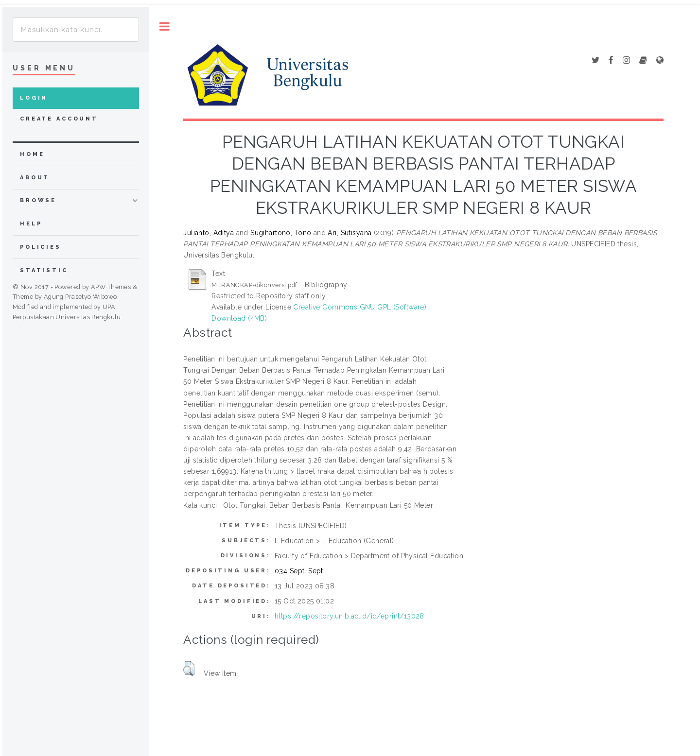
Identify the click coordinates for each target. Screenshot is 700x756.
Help (31, 224)
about (35, 178)
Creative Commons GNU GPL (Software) (360, 307)
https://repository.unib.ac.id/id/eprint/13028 (350, 616)
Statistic (44, 270)
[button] (189, 669)
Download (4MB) (239, 318)
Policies (41, 247)
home (32, 154)
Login (34, 98)
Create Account (59, 119)
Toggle (165, 26)
